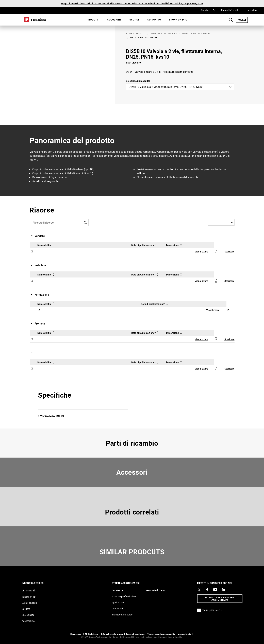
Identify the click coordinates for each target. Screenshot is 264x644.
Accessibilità (28, 621)
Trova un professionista (124, 596)
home (129, 33)
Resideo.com (76, 634)
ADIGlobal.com (92, 634)
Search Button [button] (231, 20)
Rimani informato (230, 10)
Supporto (154, 20)
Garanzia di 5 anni (156, 590)
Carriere (26, 609)
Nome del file (46, 245)
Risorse (134, 20)
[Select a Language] (221, 222)
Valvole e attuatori (176, 33)
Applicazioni (118, 602)
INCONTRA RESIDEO (37, 583)
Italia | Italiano (213, 610)
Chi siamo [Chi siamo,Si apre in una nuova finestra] (27, 591)
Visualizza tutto (52, 416)
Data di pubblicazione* (145, 245)
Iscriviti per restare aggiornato (220, 599)
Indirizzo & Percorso (122, 615)
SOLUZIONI (114, 20)
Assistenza (117, 590)
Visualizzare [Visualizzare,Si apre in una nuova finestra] (201, 252)
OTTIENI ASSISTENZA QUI (130, 583)
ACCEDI (243, 20)
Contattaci (117, 608)
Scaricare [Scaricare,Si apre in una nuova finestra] (229, 252)
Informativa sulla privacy (112, 634)
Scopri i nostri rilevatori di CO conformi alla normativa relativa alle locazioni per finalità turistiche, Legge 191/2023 (132, 3)
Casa (35, 20)
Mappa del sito (184, 634)
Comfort (155, 33)
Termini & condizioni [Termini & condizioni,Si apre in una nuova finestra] (135, 634)
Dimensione (175, 245)
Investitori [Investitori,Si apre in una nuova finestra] (253, 10)
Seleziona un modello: (138, 81)
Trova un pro (178, 20)
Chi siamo (209, 10)
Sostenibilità (28, 615)
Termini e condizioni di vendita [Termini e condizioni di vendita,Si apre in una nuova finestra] (161, 634)
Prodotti (93, 20)
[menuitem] (93, 20)
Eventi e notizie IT (31, 603)
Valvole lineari (200, 33)
